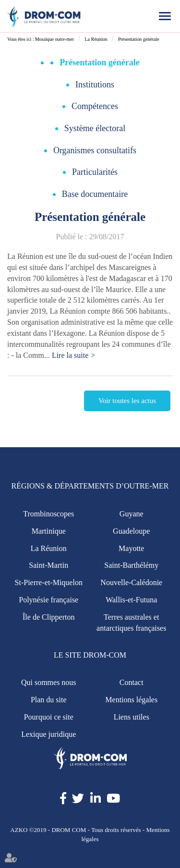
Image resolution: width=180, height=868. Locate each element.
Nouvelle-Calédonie (131, 582)
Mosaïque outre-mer (54, 39)
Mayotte (131, 548)
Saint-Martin (48, 565)
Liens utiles (132, 717)
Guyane (132, 514)
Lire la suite (70, 355)
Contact (132, 682)
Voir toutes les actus (127, 401)
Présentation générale (139, 39)
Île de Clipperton (48, 617)
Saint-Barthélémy (131, 565)
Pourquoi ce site (49, 717)
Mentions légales (131, 700)
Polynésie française (48, 600)
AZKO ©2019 (28, 830)
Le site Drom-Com (90, 655)
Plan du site (49, 700)
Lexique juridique (48, 734)
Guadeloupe (131, 531)
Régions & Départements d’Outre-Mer (90, 486)
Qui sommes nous (49, 682)
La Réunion (96, 39)
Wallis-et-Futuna (131, 600)
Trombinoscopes (48, 514)
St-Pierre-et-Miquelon (49, 582)
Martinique (49, 531)
